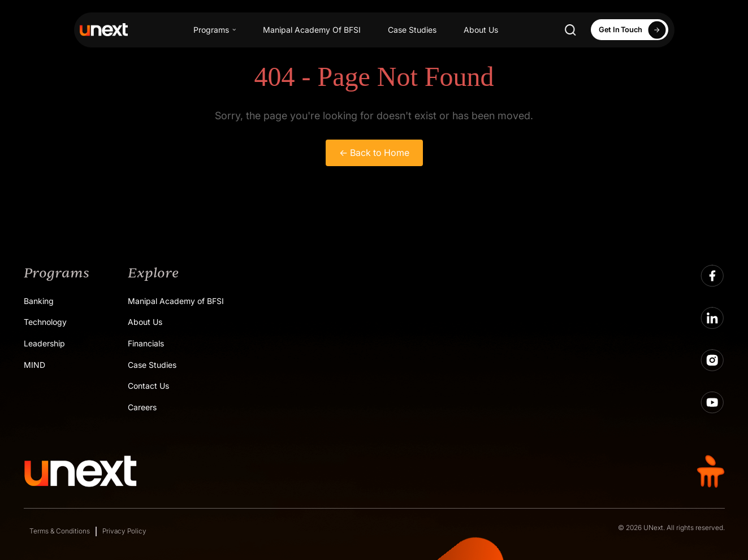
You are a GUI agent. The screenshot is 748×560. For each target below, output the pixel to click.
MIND (34, 365)
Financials (146, 343)
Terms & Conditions (60, 531)
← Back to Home (374, 153)
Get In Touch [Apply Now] (634, 30)
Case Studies (412, 30)
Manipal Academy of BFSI (176, 301)
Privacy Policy (124, 531)
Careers (142, 407)
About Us (481, 30)
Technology (45, 322)
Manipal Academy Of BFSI (312, 30)
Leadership (44, 343)
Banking (39, 301)
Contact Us (148, 386)
